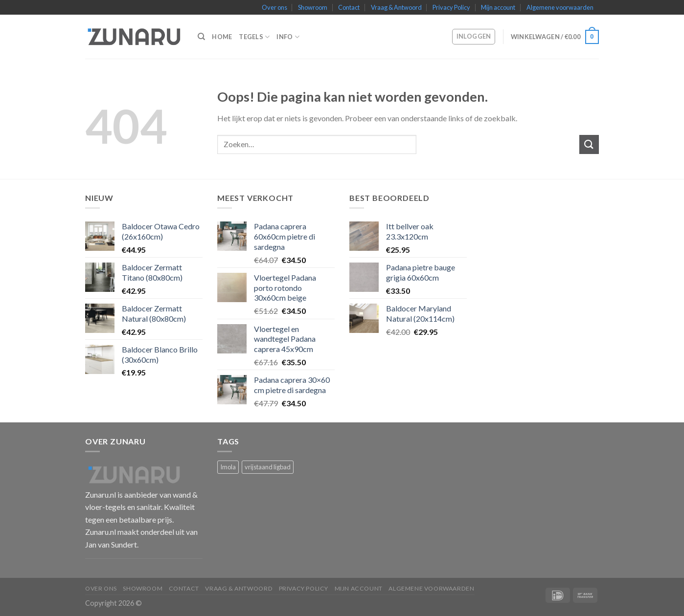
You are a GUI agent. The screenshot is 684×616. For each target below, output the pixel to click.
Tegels (254, 37)
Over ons (274, 7)
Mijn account (498, 7)
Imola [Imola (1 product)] (228, 467)
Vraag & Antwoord (396, 7)
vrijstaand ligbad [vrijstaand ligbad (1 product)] (268, 467)
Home (222, 37)
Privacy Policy (451, 7)
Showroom (313, 7)
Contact (349, 7)
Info (288, 37)
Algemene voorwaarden (560, 7)
